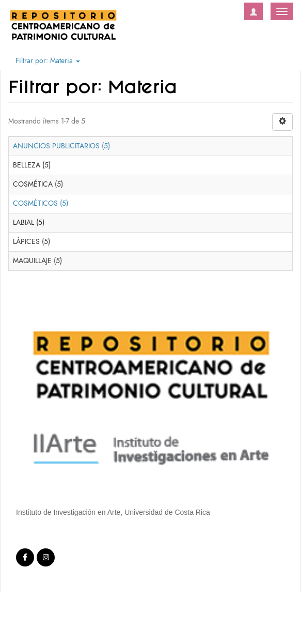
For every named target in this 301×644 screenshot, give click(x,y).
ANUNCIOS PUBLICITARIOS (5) (61, 146)
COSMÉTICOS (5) (41, 203)
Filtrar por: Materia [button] (48, 61)
